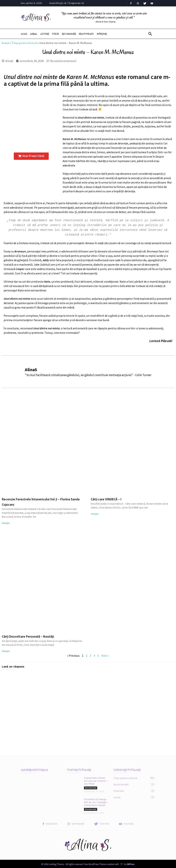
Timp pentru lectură (24, 43)
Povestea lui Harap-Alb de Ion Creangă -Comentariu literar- (96, 801)
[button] (150, 34)
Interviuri (102, 34)
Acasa (24, 34)
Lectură (45, 34)
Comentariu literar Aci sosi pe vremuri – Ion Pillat (96, 779)
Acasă (5, 43)
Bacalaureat (91, 786)
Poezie (55, 34)
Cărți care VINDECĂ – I (106, 498)
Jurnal (34, 34)
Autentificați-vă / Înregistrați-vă (67, 3)
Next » (105, 654)
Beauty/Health (86, 34)
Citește (6, 522)
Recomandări (69, 34)
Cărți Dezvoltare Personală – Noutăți (28, 635)
